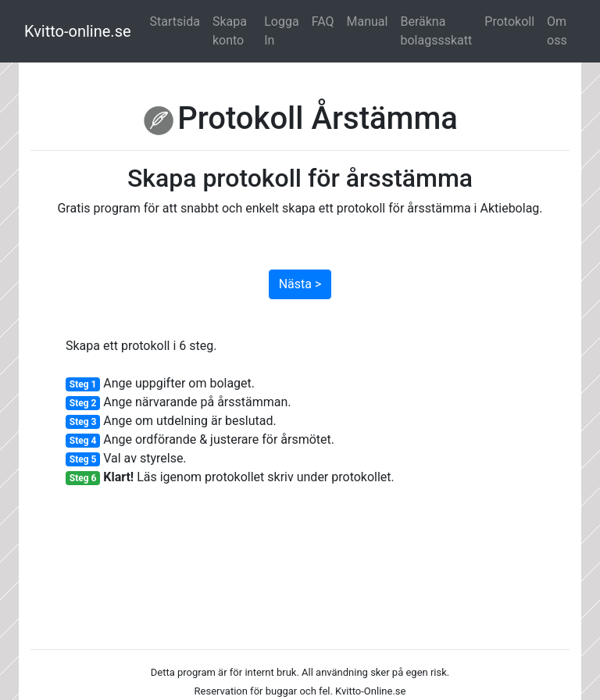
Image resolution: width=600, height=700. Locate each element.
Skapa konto (230, 31)
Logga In (281, 31)
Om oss (557, 31)
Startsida (175, 21)
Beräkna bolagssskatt (436, 31)
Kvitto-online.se (78, 31)
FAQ (323, 21)
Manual (368, 21)
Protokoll (509, 21)
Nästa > (300, 284)
